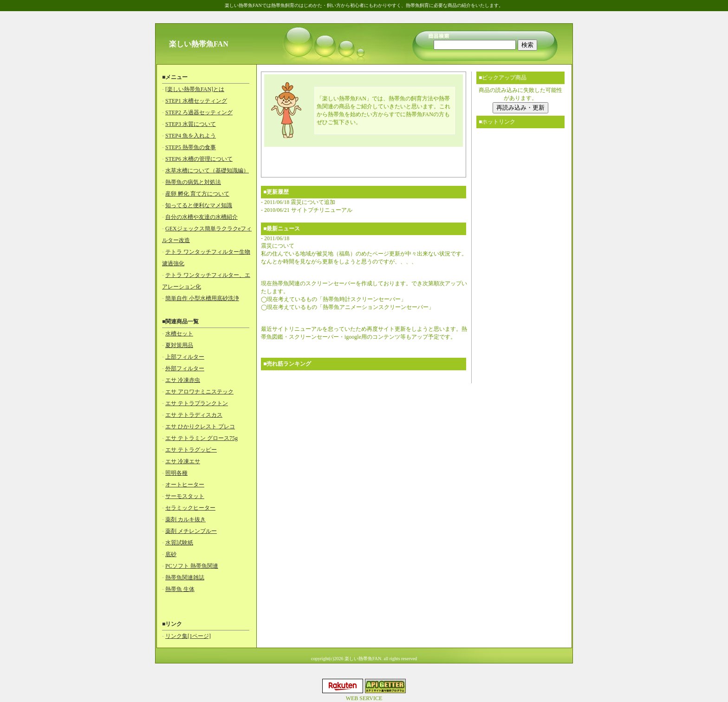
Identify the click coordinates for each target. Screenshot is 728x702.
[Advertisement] (364, 161)
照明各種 (176, 473)
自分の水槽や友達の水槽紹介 (201, 217)
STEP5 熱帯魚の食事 (191, 147)
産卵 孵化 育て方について (197, 194)
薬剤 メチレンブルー (191, 531)
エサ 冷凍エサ (183, 461)
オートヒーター (185, 485)
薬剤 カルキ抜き (185, 519)
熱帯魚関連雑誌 (185, 577)
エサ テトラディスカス (194, 415)
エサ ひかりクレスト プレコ (200, 426)
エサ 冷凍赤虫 (183, 380)
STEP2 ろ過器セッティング (199, 112)
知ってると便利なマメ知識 (199, 205)
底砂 (171, 554)
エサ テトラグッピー (191, 450)
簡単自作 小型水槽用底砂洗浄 (202, 298)
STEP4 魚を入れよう (191, 136)
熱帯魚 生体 (180, 589)
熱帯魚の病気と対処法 (193, 182)
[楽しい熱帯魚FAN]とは (195, 89)
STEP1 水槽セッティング (196, 101)
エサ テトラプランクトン (197, 403)
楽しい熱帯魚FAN (199, 44)
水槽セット (179, 334)
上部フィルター (185, 357)
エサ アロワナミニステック (199, 392)
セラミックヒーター (190, 508)
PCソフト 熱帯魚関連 (192, 566)
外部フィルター (185, 368)
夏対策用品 (179, 345)
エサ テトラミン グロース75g (201, 438)
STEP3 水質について (191, 124)
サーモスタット (185, 496)
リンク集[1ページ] (188, 636)
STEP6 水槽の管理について (199, 159)
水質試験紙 (179, 543)
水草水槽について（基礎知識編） (207, 171)
